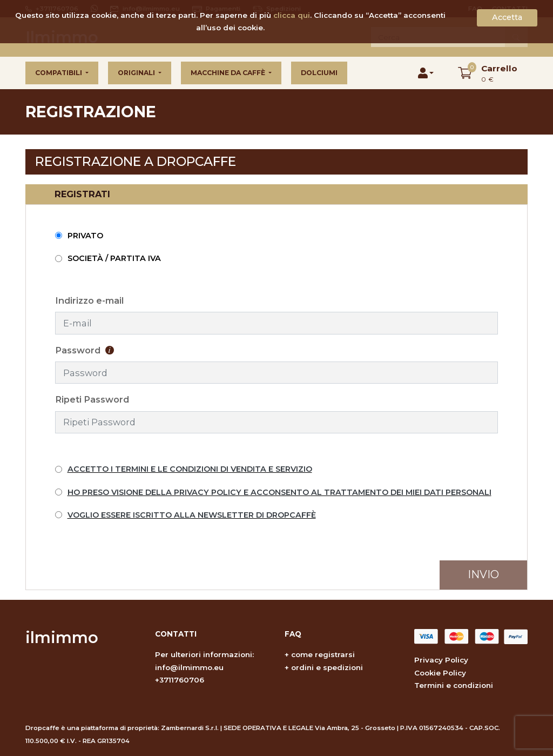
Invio (483, 574)
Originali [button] (137, 73)
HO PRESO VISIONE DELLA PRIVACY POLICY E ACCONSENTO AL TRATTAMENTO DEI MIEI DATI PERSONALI (279, 492)
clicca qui (292, 15)
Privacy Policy (441, 660)
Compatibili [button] (59, 73)
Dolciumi (319, 73)
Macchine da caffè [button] (229, 73)
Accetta (507, 17)
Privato (85, 236)
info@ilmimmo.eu (189, 667)
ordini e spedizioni (327, 667)
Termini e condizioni (454, 685)
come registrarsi (323, 654)
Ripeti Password (92, 399)
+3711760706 (180, 680)
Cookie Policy (440, 673)
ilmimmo (62, 637)
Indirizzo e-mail (89, 300)
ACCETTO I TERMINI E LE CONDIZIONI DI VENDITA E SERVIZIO (190, 469)
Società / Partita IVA (114, 258)
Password (85, 350)
